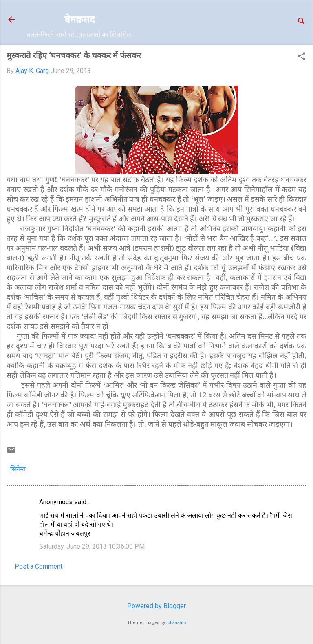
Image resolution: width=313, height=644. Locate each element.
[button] (302, 57)
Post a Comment (39, 566)
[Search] (302, 22)
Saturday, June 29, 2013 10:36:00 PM (92, 546)
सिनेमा (18, 469)
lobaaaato (176, 623)
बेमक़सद (80, 19)
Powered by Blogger (156, 606)
